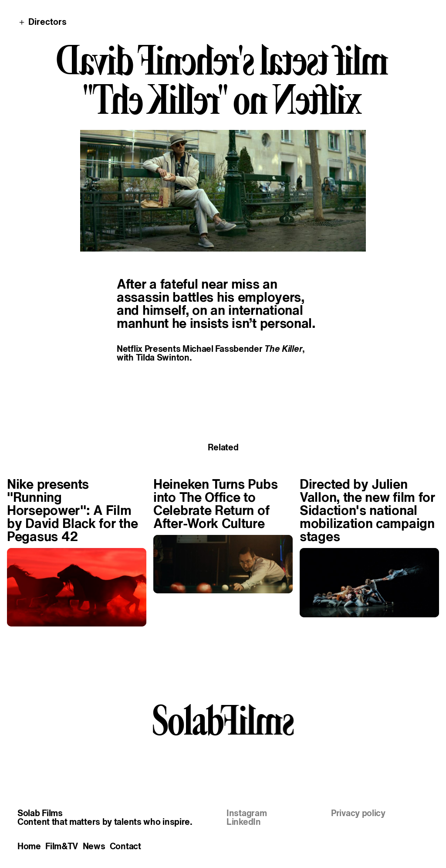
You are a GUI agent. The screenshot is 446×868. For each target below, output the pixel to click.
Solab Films (40, 813)
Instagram (247, 813)
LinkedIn (244, 822)
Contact (125, 846)
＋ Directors (42, 22)
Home (29, 846)
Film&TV (62, 846)
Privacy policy (358, 813)
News (94, 846)
